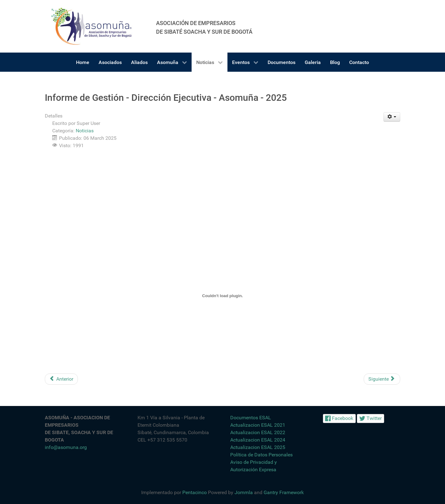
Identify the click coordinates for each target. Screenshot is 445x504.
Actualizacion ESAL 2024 (258, 440)
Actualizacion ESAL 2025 (258, 447)
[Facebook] (339, 419)
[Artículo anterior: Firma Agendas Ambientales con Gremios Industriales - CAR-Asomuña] (61, 379)
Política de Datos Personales (261, 455)
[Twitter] (371, 419)
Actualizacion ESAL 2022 (258, 432)
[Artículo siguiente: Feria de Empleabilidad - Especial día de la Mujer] (382, 379)
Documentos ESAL (251, 418)
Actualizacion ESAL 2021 (258, 425)
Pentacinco (195, 492)
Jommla (244, 492)
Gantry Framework (284, 492)
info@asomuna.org (66, 447)
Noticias (85, 131)
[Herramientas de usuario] (392, 117)
